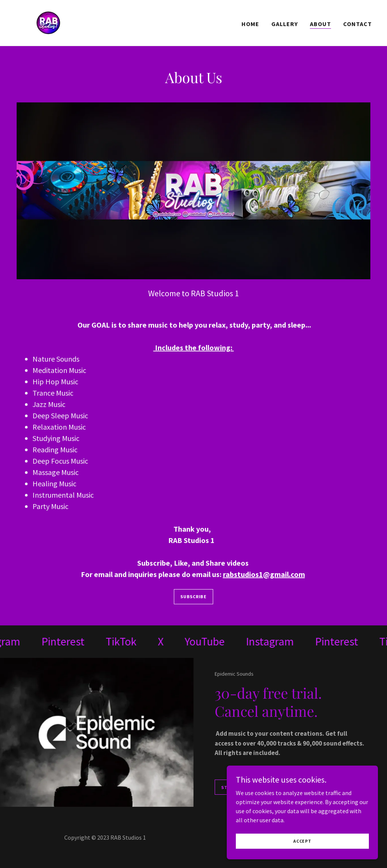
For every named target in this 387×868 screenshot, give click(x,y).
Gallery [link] (285, 24)
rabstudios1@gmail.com (264, 574)
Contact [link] (358, 24)
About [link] (320, 24)
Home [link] (250, 24)
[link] (49, 22)
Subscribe (193, 596)
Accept (302, 841)
